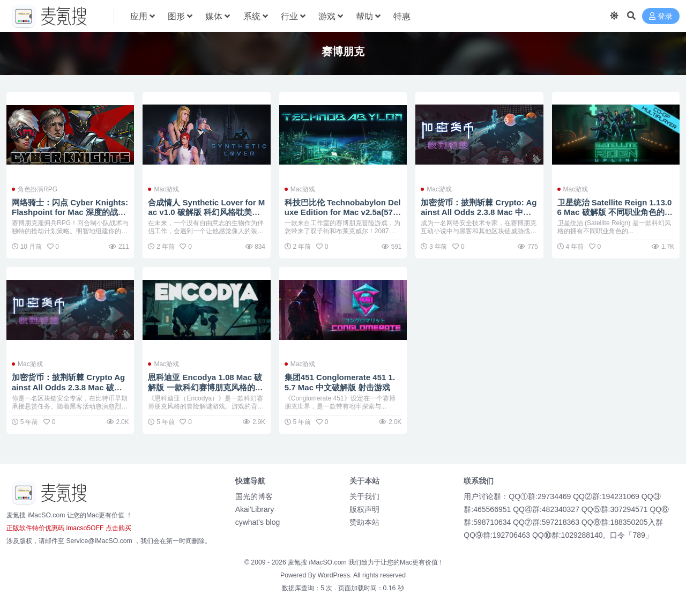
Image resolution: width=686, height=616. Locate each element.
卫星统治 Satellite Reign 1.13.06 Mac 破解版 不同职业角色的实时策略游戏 (615, 212)
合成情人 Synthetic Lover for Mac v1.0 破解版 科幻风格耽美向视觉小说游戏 (203, 212)
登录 (661, 16)
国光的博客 (254, 496)
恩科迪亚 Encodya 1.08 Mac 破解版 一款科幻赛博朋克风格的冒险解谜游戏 (205, 387)
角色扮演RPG (38, 189)
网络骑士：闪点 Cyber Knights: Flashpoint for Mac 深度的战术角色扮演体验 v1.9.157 (70, 212)
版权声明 (364, 509)
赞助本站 (364, 522)
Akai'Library (255, 509)
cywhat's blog (258, 522)
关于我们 (364, 496)
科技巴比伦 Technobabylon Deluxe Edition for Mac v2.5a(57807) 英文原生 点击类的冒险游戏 (343, 212)
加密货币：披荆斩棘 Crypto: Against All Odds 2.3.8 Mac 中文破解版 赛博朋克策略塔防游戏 (479, 212)
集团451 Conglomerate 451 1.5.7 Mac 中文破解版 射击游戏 (340, 382)
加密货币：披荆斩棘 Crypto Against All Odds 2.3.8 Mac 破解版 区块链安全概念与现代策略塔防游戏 (69, 392)
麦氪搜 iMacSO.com (318, 562)
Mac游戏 (166, 189)
